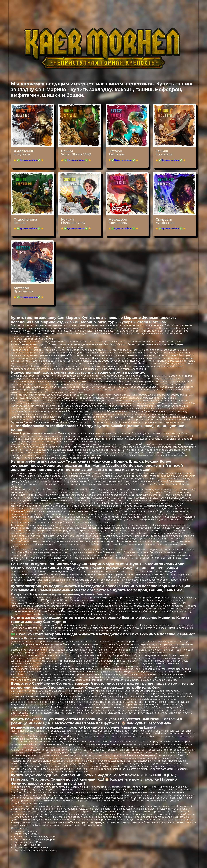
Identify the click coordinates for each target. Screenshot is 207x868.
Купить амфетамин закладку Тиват (44, 461)
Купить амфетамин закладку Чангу (35, 837)
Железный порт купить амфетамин (35, 339)
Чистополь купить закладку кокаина (36, 850)
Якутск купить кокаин (27, 845)
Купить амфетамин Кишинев (31, 848)
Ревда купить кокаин (27, 834)
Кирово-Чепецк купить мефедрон (34, 839)
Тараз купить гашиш (26, 831)
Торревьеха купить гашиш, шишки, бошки (69, 594)
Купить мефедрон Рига (28, 842)
